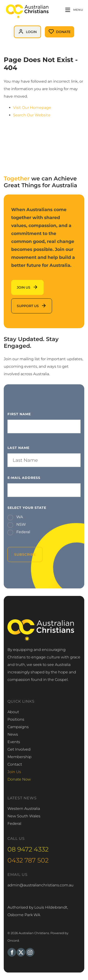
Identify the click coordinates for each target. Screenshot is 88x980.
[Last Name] (44, 460)
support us (21, 302)
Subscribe (25, 554)
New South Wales (24, 816)
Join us (18, 284)
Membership (19, 757)
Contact (15, 764)
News (13, 734)
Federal (23, 532)
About (13, 712)
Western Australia (24, 809)
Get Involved (19, 749)
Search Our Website (32, 115)
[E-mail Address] (44, 490)
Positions (16, 719)
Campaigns (18, 727)
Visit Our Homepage (32, 108)
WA (19, 517)
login (18, 29)
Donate (52, 30)
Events (14, 742)
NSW (21, 524)
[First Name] (44, 426)
